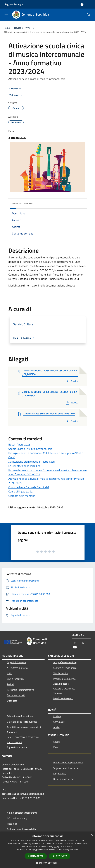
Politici (10, 684)
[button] (48, 863)
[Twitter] (83, 643)
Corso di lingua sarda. (21, 491)
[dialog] (47, 850)
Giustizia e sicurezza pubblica (22, 722)
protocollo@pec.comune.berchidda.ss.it (23, 794)
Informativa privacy (17, 818)
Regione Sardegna (14, 4)
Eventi (57, 747)
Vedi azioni (16, 95)
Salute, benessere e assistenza (23, 737)
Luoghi (57, 742)
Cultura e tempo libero (65, 668)
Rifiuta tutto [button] (60, 856)
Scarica (72, 381)
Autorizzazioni (14, 742)
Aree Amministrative (18, 668)
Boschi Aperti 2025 (19, 445)
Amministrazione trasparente (22, 813)
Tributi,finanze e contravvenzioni (24, 727)
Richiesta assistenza (64, 779)
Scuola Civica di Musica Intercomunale (30, 449)
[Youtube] (75, 647)
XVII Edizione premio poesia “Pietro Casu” (32, 462)
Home (7, 28)
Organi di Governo (16, 662)
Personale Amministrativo (20, 690)
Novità (18, 28)
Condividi (16, 89)
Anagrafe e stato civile (65, 662)
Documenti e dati (16, 695)
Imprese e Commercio (64, 679)
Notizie (57, 716)
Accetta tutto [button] (36, 856)
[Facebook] (75, 643)
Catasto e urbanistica (64, 689)
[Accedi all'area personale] (82, 4)
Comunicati (59, 722)
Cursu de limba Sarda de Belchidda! (29, 487)
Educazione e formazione (20, 716)
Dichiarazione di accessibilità (22, 829)
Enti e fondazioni (16, 679)
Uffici (10, 673)
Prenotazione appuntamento (68, 762)
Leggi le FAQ (60, 773)
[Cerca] (89, 15)
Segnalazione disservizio (66, 768)
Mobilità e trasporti (63, 698)
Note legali (13, 824)
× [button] (92, 835)
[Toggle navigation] (6, 14)
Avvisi (28, 28)
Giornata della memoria (22, 496)
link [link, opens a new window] (77, 850)
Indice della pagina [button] (22, 203)
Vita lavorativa (61, 673)
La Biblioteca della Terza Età (24, 466)
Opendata (12, 701)
